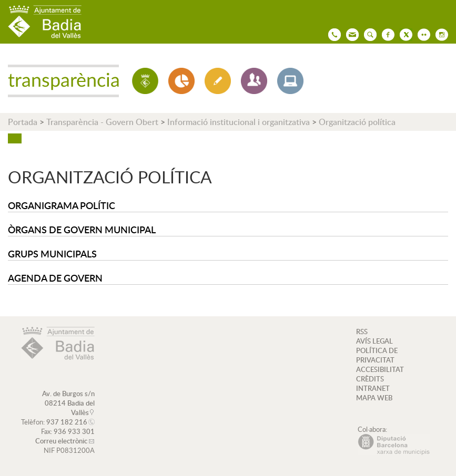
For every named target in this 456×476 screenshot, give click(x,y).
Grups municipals (52, 253)
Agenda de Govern (55, 278)
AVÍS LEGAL (374, 341)
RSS (362, 332)
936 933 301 (74, 431)
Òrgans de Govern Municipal (82, 229)
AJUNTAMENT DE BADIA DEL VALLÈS (45, 22)
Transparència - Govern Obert (102, 122)
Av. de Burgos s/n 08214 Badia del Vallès (68, 403)
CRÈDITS (370, 379)
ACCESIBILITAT (380, 369)
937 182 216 (67, 422)
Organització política (357, 122)
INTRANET (373, 388)
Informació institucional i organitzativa (239, 122)
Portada (23, 122)
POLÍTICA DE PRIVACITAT (377, 355)
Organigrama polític (62, 205)
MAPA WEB (374, 398)
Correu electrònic (61, 441)
